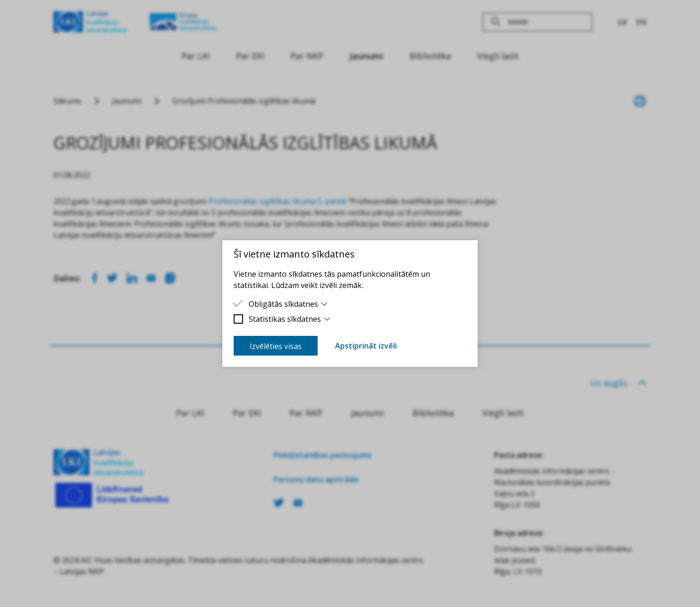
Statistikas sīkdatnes (290, 319)
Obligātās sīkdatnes (288, 304)
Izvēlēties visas (276, 346)
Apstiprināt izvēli (366, 346)
